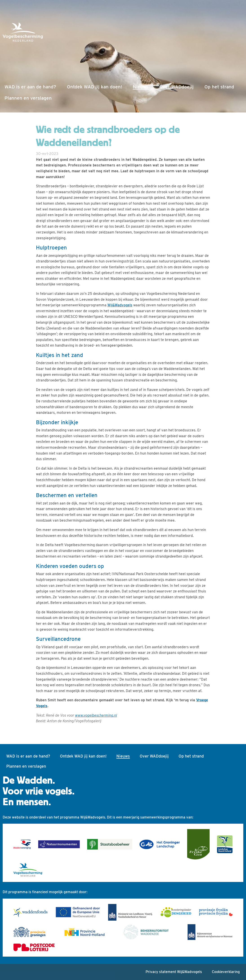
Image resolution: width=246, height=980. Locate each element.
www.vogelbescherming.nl (96, 715)
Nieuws (142, 86)
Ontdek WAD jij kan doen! (94, 87)
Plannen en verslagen (28, 98)
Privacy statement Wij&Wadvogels (174, 972)
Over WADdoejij (176, 87)
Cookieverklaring (226, 972)
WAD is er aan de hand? (30, 87)
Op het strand (219, 87)
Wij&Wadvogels (120, 305)
